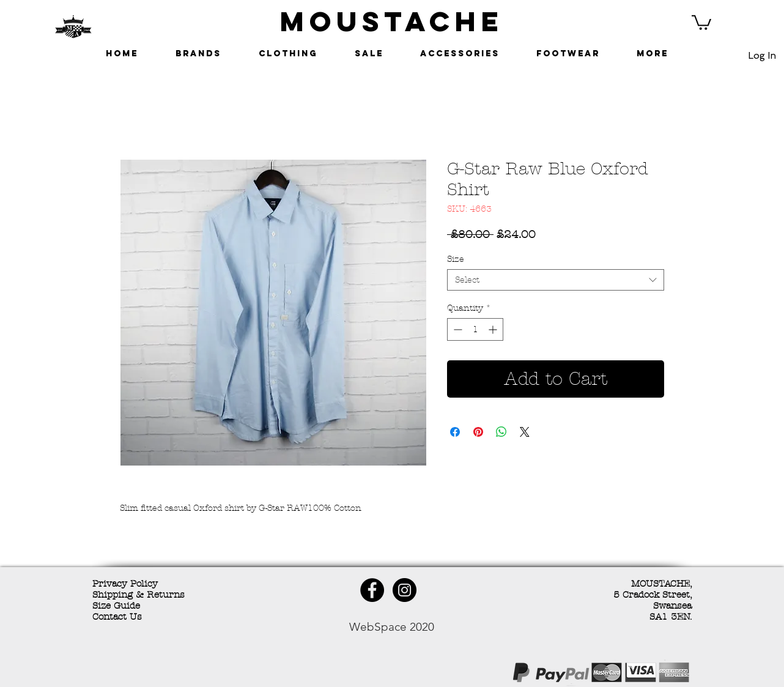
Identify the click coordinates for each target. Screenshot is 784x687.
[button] (701, 22)
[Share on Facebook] (455, 432)
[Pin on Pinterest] (478, 432)
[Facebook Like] (181, 674)
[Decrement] (457, 329)
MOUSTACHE (392, 21)
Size (456, 259)
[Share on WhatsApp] (501, 432)
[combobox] (556, 280)
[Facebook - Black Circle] (372, 590)
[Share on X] (525, 432)
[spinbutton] (475, 329)
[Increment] (494, 329)
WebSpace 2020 (392, 627)
